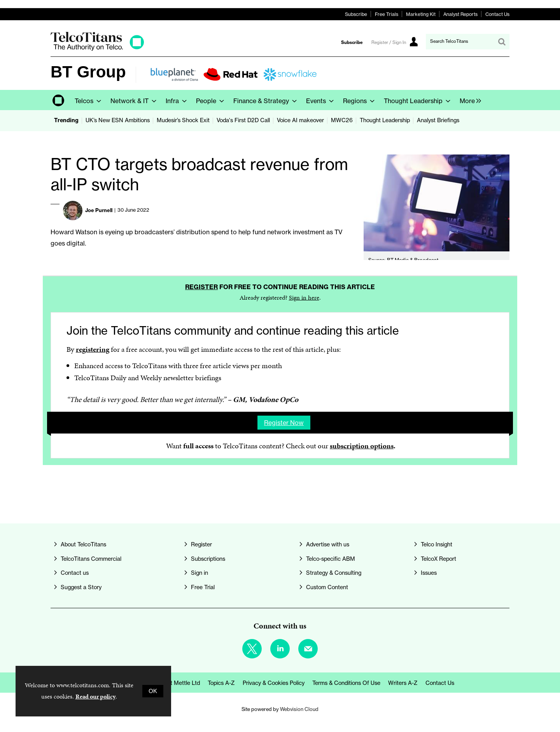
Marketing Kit (421, 14)
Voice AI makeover (300, 120)
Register (201, 287)
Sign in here (304, 298)
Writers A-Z (403, 683)
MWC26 (342, 120)
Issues (429, 573)
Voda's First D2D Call (243, 120)
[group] (468, 100)
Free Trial (203, 587)
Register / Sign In (389, 42)
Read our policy (95, 696)
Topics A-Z (221, 683)
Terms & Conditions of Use (346, 683)
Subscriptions (208, 559)
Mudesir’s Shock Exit (183, 120)
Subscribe (356, 14)
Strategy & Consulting (334, 573)
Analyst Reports (460, 14)
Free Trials (387, 14)
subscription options (362, 446)
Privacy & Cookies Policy (274, 683)
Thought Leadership (385, 120)
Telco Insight (437, 544)
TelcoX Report (438, 559)
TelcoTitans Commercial (91, 559)
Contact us (75, 573)
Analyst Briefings (438, 120)
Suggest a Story (81, 587)
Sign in (199, 573)
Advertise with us (328, 544)
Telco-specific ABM (331, 559)
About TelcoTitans (83, 544)
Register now (284, 423)
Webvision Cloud (299, 709)
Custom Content (327, 587)
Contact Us (497, 14)
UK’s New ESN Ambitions (118, 120)
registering (93, 349)
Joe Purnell (99, 210)
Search (502, 42)
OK (153, 691)
